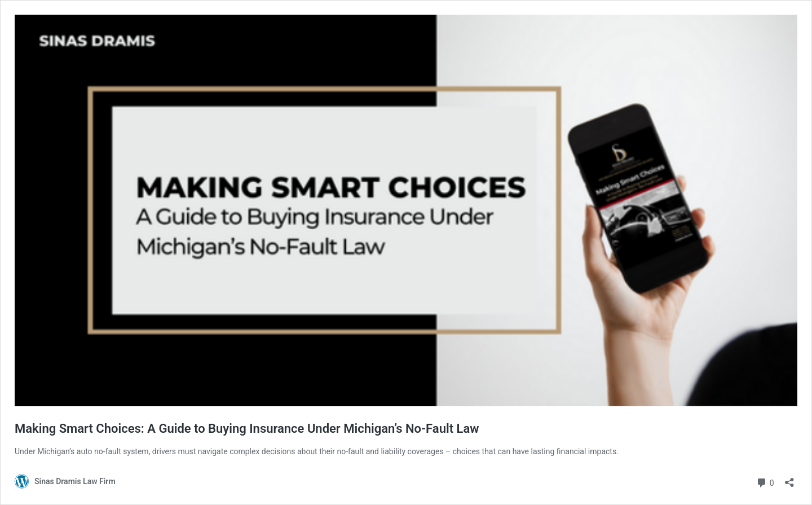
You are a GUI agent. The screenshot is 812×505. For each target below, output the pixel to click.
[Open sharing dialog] (789, 479)
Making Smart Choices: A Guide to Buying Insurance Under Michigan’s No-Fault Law (247, 429)
